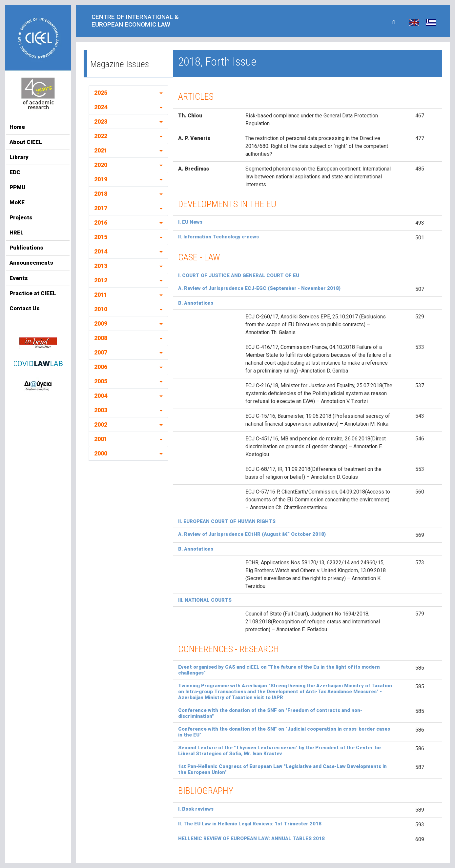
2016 (101, 222)
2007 (101, 352)
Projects (21, 217)
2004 (101, 396)
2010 (101, 309)
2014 (101, 251)
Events (19, 278)
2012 (101, 280)
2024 (101, 107)
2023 (101, 121)
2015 (101, 237)
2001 (101, 439)
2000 (101, 453)
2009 (101, 323)
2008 (101, 338)
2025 (101, 93)
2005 (101, 381)
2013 (101, 266)
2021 (101, 150)
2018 (101, 194)
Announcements (31, 263)
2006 (101, 367)
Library (19, 157)
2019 (101, 179)
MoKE (17, 202)
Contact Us (25, 308)
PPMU (18, 187)
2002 (101, 424)
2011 (101, 295)
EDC (15, 172)
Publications (26, 248)
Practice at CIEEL (33, 293)
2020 (101, 165)
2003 (101, 410)
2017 (101, 208)
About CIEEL (26, 142)
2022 (101, 136)
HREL (17, 232)
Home (17, 127)
